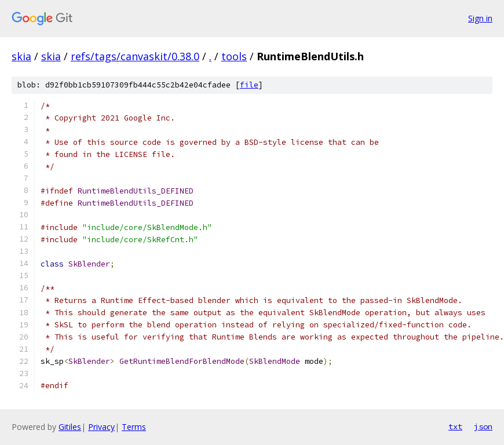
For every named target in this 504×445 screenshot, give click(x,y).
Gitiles (70, 427)
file (249, 85)
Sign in (480, 18)
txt (455, 426)
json (483, 426)
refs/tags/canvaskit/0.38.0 (135, 56)
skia (21, 56)
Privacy (101, 427)
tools (234, 56)
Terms (134, 427)
